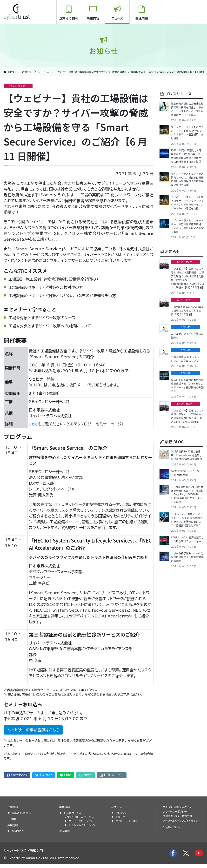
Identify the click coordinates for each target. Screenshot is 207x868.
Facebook (17, 775)
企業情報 (13, 807)
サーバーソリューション (83, 821)
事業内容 (93, 18)
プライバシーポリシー (177, 812)
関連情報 (142, 18)
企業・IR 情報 (69, 18)
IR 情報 (13, 819)
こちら (34, 424)
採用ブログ (19, 831)
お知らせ (170, 310)
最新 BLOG (172, 550)
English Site (173, 832)
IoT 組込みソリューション (82, 827)
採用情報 (13, 825)
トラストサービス (74, 813)
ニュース (117, 18)
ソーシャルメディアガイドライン (180, 823)
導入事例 (65, 835)
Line (66, 775)
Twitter (44, 775)
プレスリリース (176, 94)
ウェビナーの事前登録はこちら (33, 730)
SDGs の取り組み (23, 813)
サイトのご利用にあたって (180, 807)
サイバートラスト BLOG (130, 821)
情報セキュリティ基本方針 (180, 816)
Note (85, 775)
